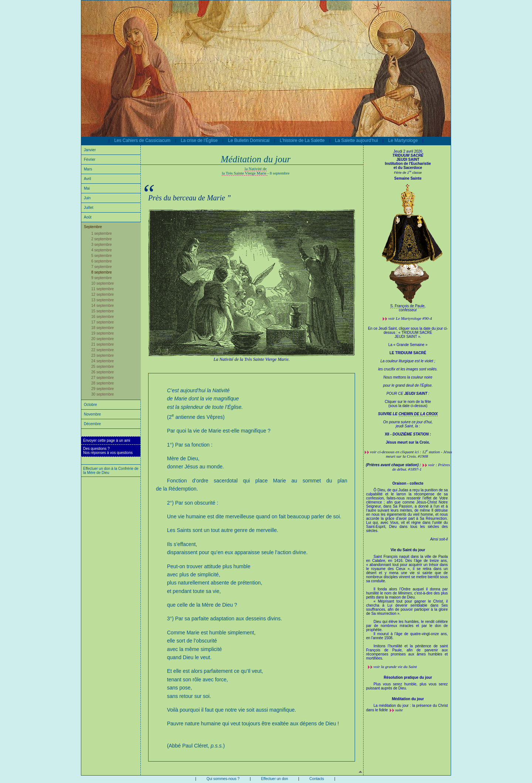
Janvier (90, 150)
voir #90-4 (410, 318)
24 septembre (103, 361)
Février (90, 160)
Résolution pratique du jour (408, 677)
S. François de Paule (407, 306)
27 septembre (103, 378)
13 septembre (103, 300)
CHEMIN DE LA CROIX (418, 414)
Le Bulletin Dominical (249, 140)
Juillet (89, 208)
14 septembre (103, 306)
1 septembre (102, 233)
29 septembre (103, 389)
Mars (88, 169)
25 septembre (103, 367)
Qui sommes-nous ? (223, 779)
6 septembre (102, 261)
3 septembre (102, 245)
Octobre (91, 405)
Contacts (317, 779)
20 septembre (103, 339)
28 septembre (103, 383)
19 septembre (103, 333)
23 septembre (103, 355)
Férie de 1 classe (408, 173)
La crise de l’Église (199, 140)
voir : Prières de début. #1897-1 (421, 467)
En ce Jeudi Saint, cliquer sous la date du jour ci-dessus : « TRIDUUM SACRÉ (408, 369)
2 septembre (102, 239)
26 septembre (103, 372)
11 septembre (103, 289)
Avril (87, 179)
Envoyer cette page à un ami (107, 440)
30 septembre (103, 394)
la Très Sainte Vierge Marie (244, 173)
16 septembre (103, 317)
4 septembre (102, 250)
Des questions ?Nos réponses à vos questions (108, 451)
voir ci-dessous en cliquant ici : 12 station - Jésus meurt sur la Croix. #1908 (411, 454)
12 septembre (103, 294)
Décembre (92, 424)
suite (399, 710)
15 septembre (103, 311)
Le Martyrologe (403, 140)
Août (88, 217)
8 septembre (102, 272)
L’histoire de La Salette (302, 140)
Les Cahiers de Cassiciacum (142, 140)
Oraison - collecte (408, 483)
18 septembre (103, 328)
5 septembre (102, 256)
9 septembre (102, 278)
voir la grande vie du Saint (395, 667)
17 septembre (103, 322)
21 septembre (103, 344)
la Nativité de (255, 169)
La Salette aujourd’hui (357, 140)
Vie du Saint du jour (408, 550)
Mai (87, 188)
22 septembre (103, 350)
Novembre (92, 414)
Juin (87, 198)
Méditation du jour (408, 699)
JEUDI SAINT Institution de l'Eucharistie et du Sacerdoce (408, 162)
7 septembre (102, 267)
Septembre (93, 227)
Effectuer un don (274, 779)
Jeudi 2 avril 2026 (408, 151)
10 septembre (103, 283)
